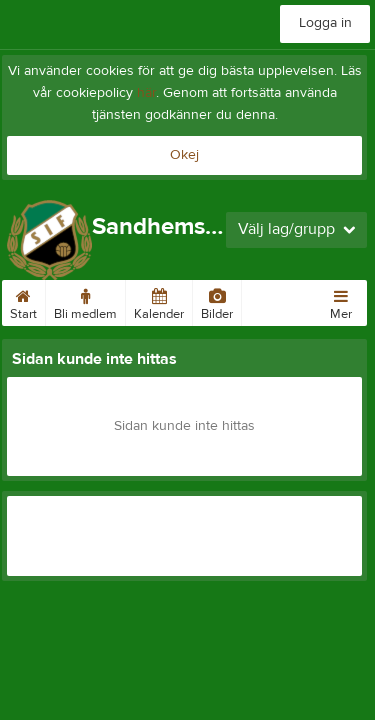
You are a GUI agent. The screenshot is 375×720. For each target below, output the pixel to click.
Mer (341, 301)
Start (23, 301)
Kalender (159, 301)
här (146, 93)
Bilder (217, 301)
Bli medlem (85, 301)
